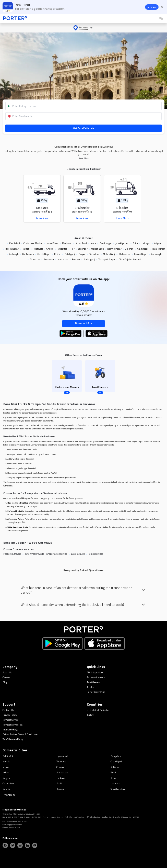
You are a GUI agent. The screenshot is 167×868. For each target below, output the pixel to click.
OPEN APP (152, 7)
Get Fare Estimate (84, 128)
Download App (83, 323)
